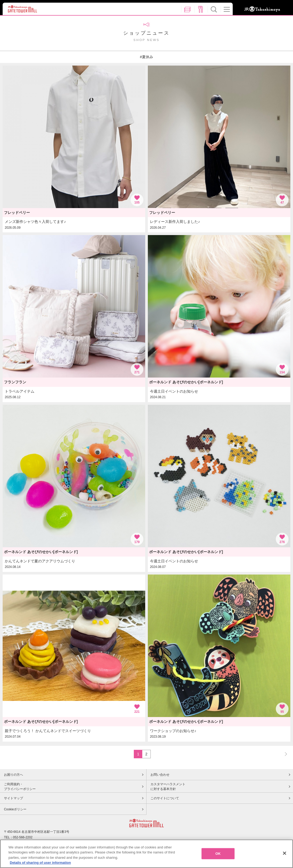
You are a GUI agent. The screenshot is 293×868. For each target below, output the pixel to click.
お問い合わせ (160, 775)
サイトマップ (13, 798)
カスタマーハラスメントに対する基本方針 (168, 787)
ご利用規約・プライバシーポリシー (20, 787)
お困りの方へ (13, 775)
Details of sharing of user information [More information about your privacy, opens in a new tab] (40, 864)
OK (218, 855)
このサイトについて (165, 798)
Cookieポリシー (15, 809)
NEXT (283, 754)
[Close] (285, 854)
